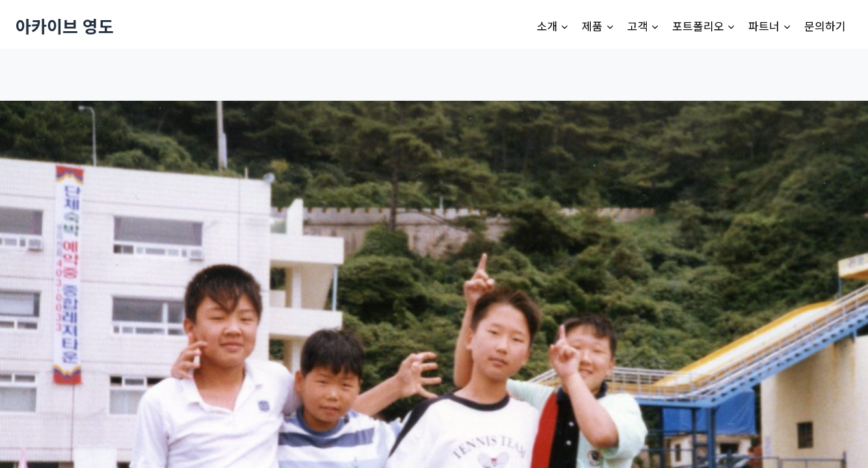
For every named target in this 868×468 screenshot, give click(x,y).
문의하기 (825, 26)
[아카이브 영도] (65, 26)
